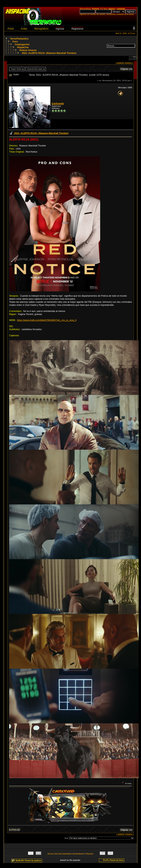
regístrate (121, 9)
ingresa (112, 9)
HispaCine (23, 47)
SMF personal (89, 854)
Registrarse (77, 29)
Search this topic (35, 69)
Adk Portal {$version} (78, 854)
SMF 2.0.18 (51, 854)
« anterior (120, 63)
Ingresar (60, 29)
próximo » (129, 63)
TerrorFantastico (19, 39)
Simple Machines (67, 854)
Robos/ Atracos (28, 50)
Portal (11, 29)
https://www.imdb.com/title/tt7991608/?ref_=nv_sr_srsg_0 (47, 320)
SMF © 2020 (58, 854)
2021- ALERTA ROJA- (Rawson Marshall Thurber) (49, 53)
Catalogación (22, 44)
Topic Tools (16, 69)
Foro (15, 42)
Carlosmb (58, 104)
